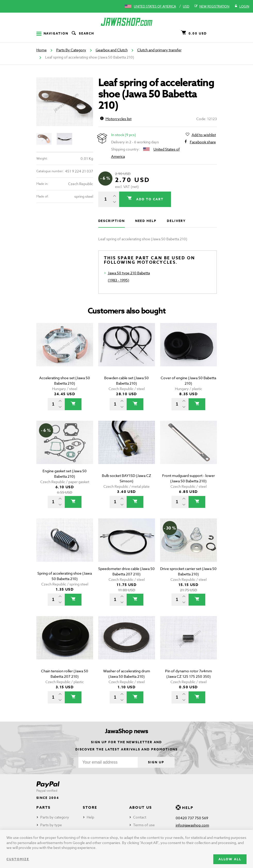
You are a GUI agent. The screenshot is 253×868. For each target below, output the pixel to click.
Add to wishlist (204, 135)
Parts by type (51, 825)
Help (90, 817)
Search (83, 34)
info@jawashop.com (192, 825)
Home (42, 50)
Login (242, 6)
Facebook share (203, 142)
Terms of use (144, 825)
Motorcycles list (116, 119)
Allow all (230, 859)
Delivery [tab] (176, 221)
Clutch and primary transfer (159, 50)
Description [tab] (112, 221)
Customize (18, 859)
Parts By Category (71, 50)
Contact (140, 817)
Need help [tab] (146, 221)
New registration (212, 6)
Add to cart (149, 199)
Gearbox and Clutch (112, 50)
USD (186, 6)
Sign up (156, 762)
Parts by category (55, 817)
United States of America (155, 6)
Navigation (52, 33)
